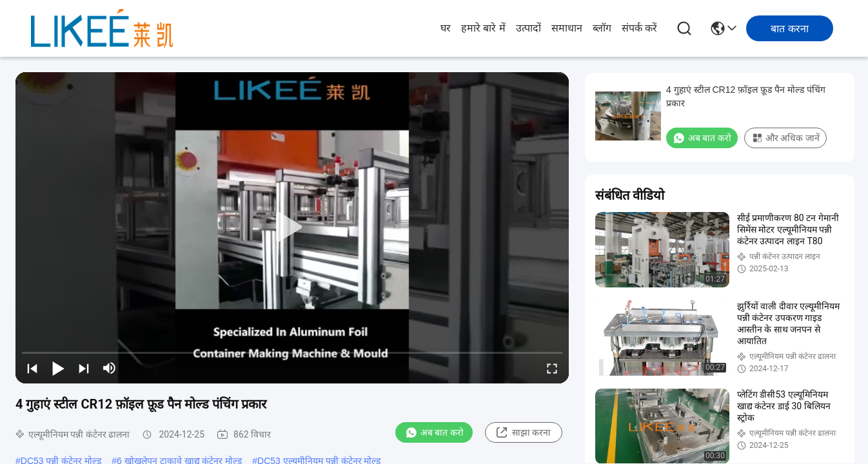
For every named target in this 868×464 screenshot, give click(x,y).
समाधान (567, 28)
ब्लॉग (602, 28)
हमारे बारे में (483, 28)
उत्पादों (528, 28)
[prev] (32, 368)
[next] (84, 368)
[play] (292, 227)
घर (446, 28)
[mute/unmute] (110, 368)
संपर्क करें (639, 28)
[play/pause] (58, 368)
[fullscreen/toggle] (552, 368)
